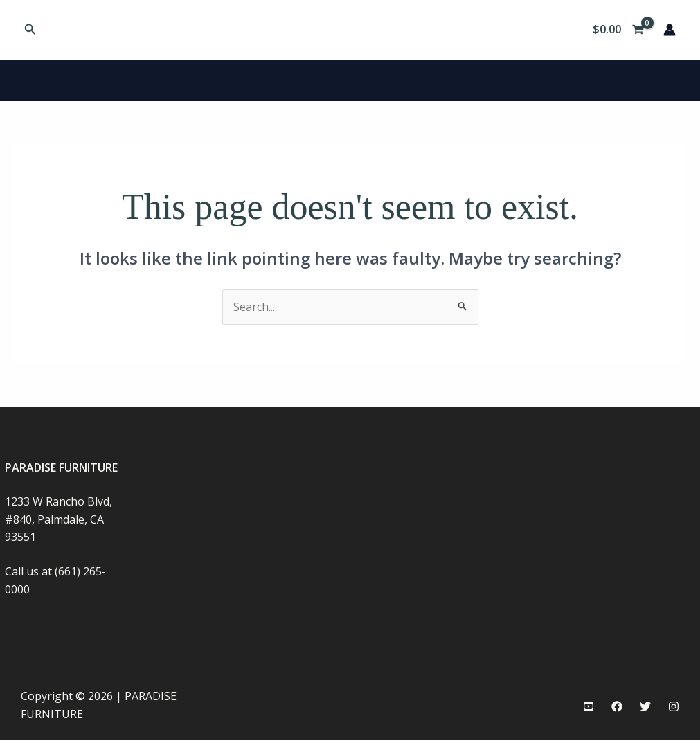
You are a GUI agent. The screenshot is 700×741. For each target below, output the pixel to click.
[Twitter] (645, 706)
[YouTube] (589, 706)
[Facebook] (617, 706)
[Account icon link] (670, 30)
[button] (30, 30)
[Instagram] (674, 706)
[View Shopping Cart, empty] (618, 30)
